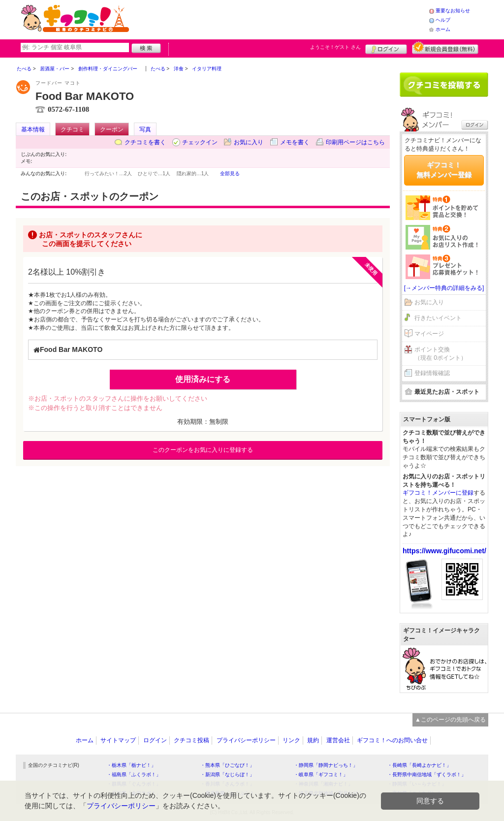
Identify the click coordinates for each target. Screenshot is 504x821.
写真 (145, 129)
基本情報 (33, 129)
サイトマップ (118, 740)
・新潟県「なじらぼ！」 (227, 774)
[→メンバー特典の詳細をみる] (444, 288)
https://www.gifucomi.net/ (444, 551)
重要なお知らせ (453, 11)
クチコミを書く (145, 142)
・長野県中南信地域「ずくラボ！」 (427, 774)
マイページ (429, 334)
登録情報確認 (432, 373)
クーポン (112, 129)
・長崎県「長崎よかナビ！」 (419, 765)
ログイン (386, 48)
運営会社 (338, 740)
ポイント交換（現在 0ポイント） (441, 354)
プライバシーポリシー (246, 740)
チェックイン (200, 142)
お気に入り (249, 142)
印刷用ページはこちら (355, 142)
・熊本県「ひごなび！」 (227, 765)
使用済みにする (203, 379)
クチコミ (72, 129)
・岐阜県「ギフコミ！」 (321, 774)
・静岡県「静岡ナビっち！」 (326, 765)
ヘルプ (443, 20)
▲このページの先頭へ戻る (450, 720)
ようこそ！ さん (335, 47)
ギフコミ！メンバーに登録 (438, 493)
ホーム (443, 29)
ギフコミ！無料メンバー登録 (444, 170)
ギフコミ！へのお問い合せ (392, 740)
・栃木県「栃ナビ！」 (131, 765)
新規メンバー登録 (445, 48)
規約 (313, 740)
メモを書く (295, 142)
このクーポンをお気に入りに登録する (203, 450)
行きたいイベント (438, 318)
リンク (291, 740)
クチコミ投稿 (191, 740)
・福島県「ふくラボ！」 (134, 774)
